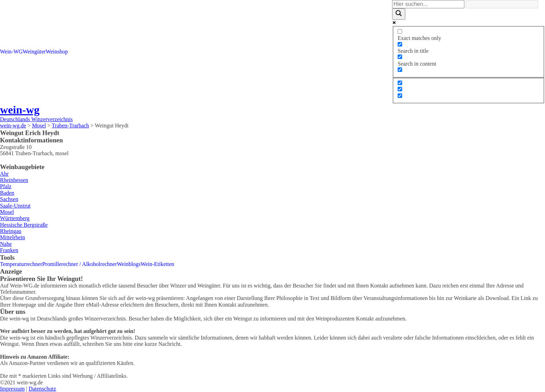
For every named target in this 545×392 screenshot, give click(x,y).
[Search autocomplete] (502, 4)
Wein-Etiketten (157, 264)
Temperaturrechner (21, 264)
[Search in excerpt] (400, 70)
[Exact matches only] (400, 31)
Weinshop (57, 52)
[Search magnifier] (399, 14)
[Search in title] (400, 44)
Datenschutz (42, 389)
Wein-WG (11, 52)
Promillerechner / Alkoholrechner (79, 264)
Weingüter (34, 52)
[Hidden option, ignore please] (400, 83)
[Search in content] (400, 57)
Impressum (12, 389)
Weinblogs (129, 264)
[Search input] (428, 4)
